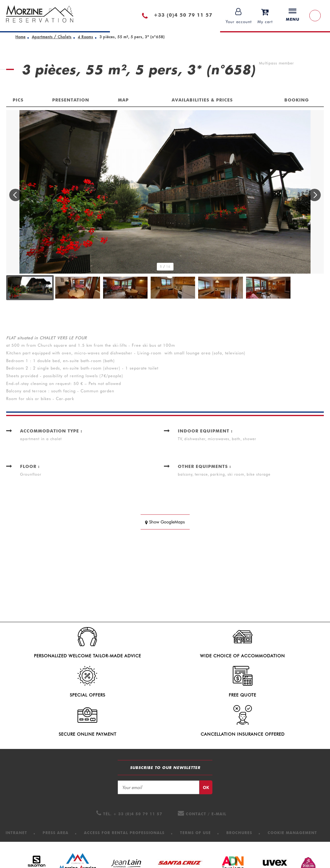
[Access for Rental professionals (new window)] (124, 798)
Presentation (71, 100)
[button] (265, 16)
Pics (18, 100)
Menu (293, 15)
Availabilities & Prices (202, 100)
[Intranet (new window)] (16, 798)
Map (123, 100)
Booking (297, 100)
